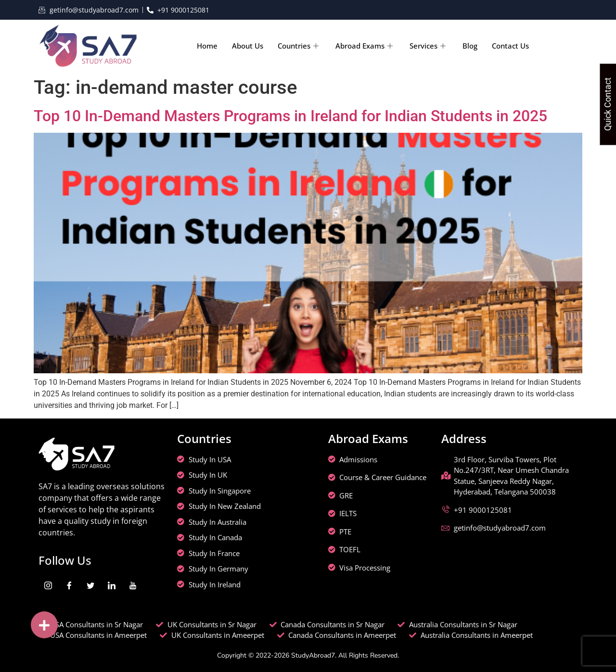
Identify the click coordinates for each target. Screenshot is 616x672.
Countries (299, 46)
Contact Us (510, 46)
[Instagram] (48, 585)
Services (429, 46)
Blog (470, 46)
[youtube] (133, 585)
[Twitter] (90, 585)
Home (207, 46)
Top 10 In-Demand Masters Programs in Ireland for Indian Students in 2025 (290, 116)
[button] (44, 625)
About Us (248, 46)
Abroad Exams (365, 46)
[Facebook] (69, 585)
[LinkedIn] (112, 585)
